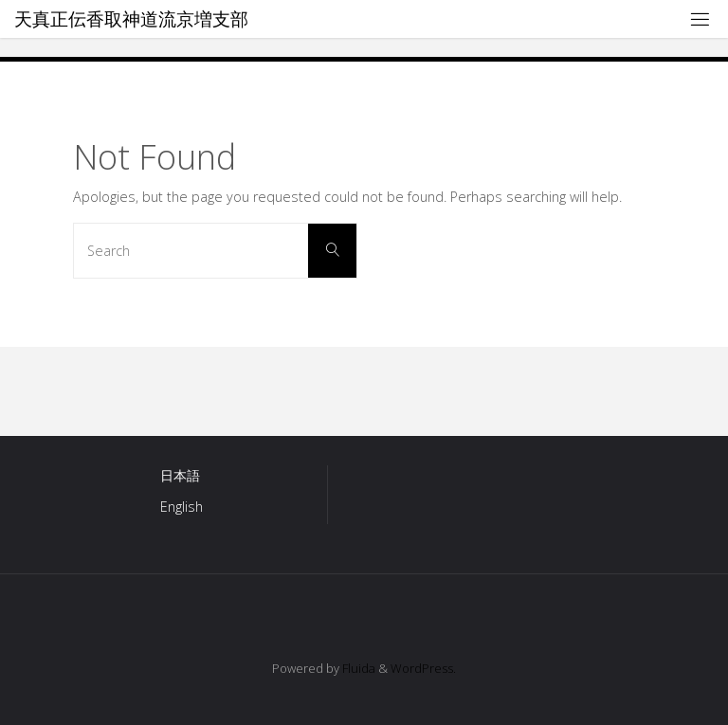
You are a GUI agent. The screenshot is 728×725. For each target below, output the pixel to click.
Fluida (357, 668)
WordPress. (423, 668)
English (182, 507)
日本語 (180, 475)
